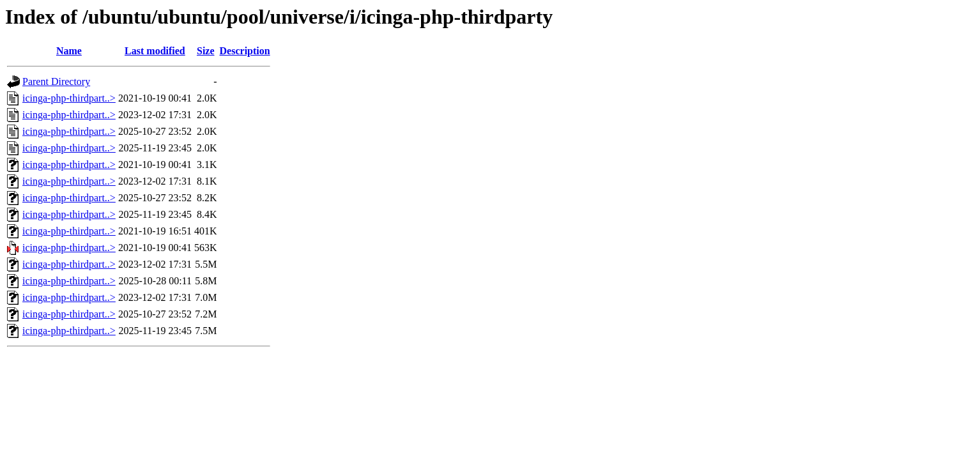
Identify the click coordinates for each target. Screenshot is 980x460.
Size (206, 51)
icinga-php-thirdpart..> (69, 98)
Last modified (155, 51)
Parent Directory (56, 81)
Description (245, 51)
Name (69, 51)
